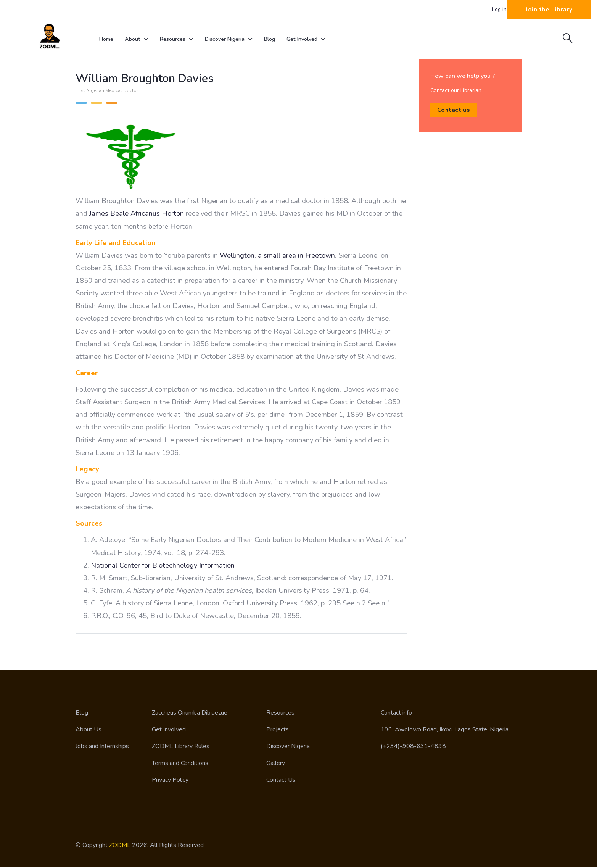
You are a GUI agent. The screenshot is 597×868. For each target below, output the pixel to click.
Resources (181, 40)
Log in (499, 9)
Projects (278, 730)
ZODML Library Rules (181, 747)
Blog (280, 39)
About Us (89, 730)
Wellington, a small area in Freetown (277, 256)
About (139, 40)
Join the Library (549, 10)
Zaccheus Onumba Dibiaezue (190, 713)
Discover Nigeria (237, 40)
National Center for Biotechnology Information (163, 566)
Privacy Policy (170, 781)
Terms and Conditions (180, 764)
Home (107, 39)
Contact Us (281, 781)
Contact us (454, 111)
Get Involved (319, 40)
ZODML (120, 846)
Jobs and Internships (102, 747)
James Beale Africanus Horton (137, 214)
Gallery (276, 764)
